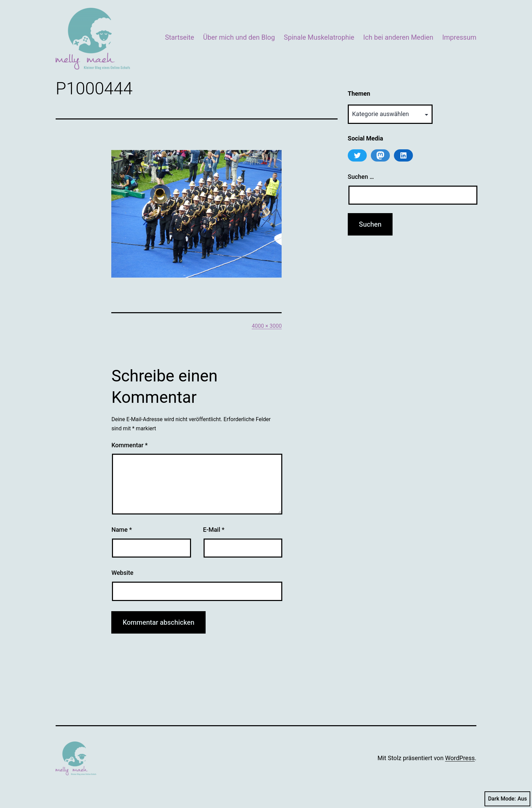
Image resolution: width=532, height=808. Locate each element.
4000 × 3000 (267, 326)
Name (121, 530)
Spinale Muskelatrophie (319, 37)
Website (122, 573)
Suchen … (361, 177)
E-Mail (214, 530)
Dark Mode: (507, 799)
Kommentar (129, 445)
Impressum (459, 37)
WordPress (460, 758)
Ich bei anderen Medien (398, 37)
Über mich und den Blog (239, 37)
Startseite (179, 37)
